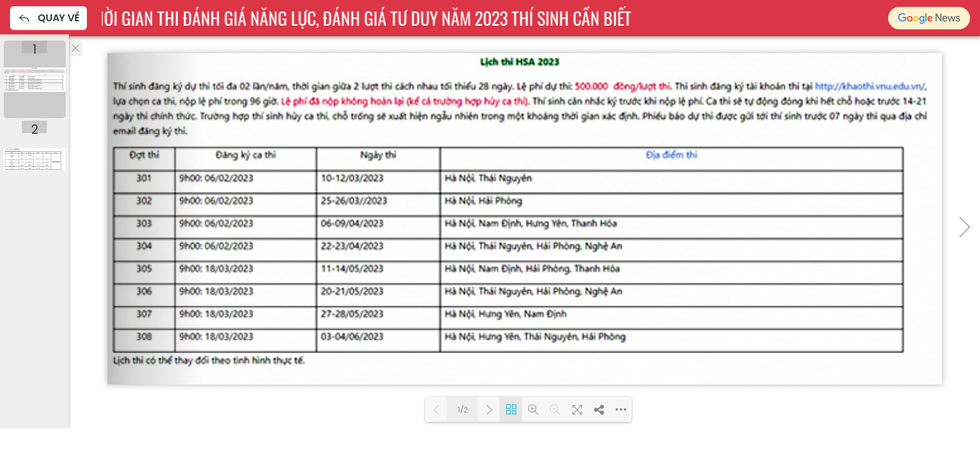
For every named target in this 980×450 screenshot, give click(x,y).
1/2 (463, 410)
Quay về (48, 18)
